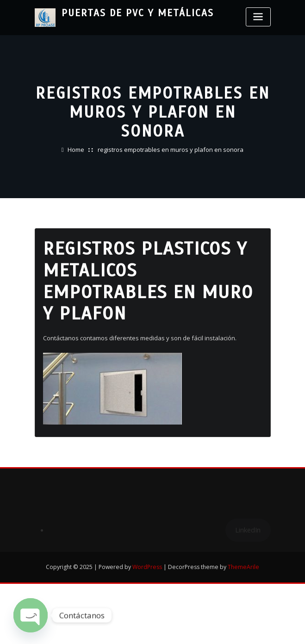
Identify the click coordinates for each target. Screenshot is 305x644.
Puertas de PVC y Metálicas (138, 13)
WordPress (147, 567)
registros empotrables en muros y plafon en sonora (171, 150)
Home (76, 150)
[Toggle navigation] (258, 17)
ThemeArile (243, 567)
